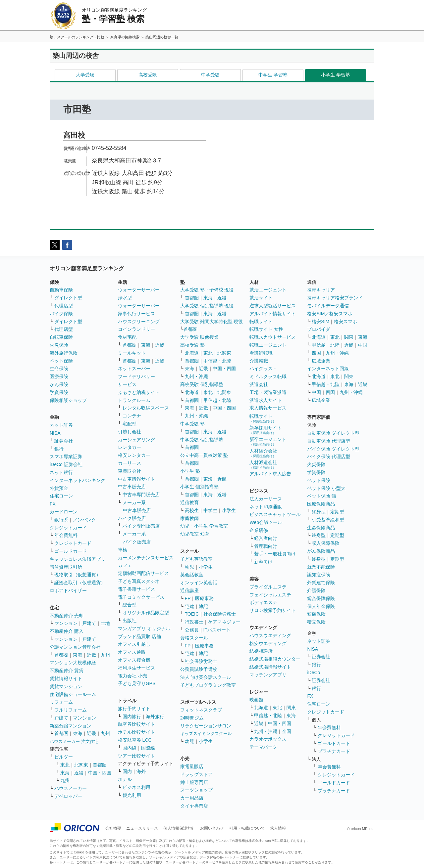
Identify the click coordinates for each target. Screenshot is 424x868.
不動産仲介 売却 (67, 616)
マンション (66, 623)
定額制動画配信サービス (143, 573)
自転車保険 (61, 337)
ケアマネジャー (224, 622)
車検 (123, 550)
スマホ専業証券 (66, 456)
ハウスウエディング (270, 635)
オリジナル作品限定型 (146, 613)
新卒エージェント (268, 441)
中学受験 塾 (192, 424)
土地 (105, 623)
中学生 (210, 510)
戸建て (89, 623)
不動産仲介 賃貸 (67, 671)
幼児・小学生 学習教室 (204, 526)
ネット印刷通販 (266, 507)
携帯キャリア (321, 290)
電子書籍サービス (136, 589)
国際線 (148, 748)
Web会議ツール (266, 522)
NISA (55, 433)
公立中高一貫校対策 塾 (204, 455)
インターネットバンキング (78, 480)
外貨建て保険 (321, 583)
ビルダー (64, 757)
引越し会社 (130, 432)
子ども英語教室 (196, 559)
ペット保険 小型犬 (326, 488)
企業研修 (259, 530)
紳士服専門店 (194, 782)
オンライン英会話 (199, 583)
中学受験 (210, 75)
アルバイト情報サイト (273, 314)
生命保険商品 (321, 528)
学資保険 (59, 392)
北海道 (192, 353)
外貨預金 (59, 488)
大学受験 (85, 75)
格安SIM (320, 322)
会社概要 (113, 828)
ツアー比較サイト (136, 756)
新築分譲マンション (71, 726)
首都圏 (61, 655)
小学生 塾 (190, 471)
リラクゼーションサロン (206, 726)
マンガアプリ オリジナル (144, 629)
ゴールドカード (71, 551)
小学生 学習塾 (336, 75)
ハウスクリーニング (139, 322)
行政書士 (194, 622)
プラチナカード (334, 751)
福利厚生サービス (136, 668)
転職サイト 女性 (266, 329)
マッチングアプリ (268, 675)
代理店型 (64, 306)
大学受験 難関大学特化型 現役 (212, 322)
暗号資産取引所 (66, 567)
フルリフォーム (71, 710)
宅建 (189, 606)
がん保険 (59, 384)
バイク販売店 (132, 518)
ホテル (125, 779)
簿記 (203, 606)
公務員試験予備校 (199, 669)
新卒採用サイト (266, 430)
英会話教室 (192, 575)
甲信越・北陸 (217, 361)
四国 (316, 353)
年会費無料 (66, 535)
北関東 (81, 765)
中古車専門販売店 (141, 495)
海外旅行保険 (64, 353)
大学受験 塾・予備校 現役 (207, 290)
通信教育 (189, 502)
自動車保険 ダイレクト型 (333, 433)
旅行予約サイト (134, 709)
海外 (141, 771)
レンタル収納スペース (146, 408)
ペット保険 (61, 361)
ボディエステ (263, 602)
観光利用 (132, 795)
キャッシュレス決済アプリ (78, 559)
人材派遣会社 (263, 465)
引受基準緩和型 (328, 520)
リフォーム (61, 702)
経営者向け (266, 538)
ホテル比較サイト (136, 732)
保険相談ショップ (68, 400)
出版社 (130, 621)
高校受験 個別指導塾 (202, 384)
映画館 (256, 700)
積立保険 (316, 622)
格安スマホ (345, 322)
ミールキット (132, 353)
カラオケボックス (268, 739)
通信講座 (189, 590)
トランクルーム (134, 400)
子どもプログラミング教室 (208, 685)
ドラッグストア (196, 774)
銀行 (59, 449)
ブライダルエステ (268, 587)
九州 (105, 655)
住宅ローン (61, 496)
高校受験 (148, 75)
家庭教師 (189, 518)
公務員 (192, 630)
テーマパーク (263, 747)
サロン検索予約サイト (273, 610)
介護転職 (259, 361)
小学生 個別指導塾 (199, 487)
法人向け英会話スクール (206, 677)
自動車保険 (61, 290)
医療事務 (204, 598)
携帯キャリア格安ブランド (335, 298)
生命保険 (59, 369)
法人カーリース (266, 499)
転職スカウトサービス (273, 337)
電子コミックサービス (141, 597)
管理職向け (266, 546)
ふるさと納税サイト (139, 392)
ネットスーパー (134, 369)
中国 (363, 345)
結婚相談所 (261, 651)
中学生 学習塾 (273, 75)
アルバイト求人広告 (270, 474)
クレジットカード (68, 528)
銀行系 (61, 520)
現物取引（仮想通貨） (78, 575)
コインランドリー (136, 329)
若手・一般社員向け (275, 554)
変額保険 (316, 614)
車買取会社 (130, 471)
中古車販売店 (132, 487)
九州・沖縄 (196, 376)
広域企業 (321, 361)
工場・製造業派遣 (268, 392)
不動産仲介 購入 (67, 631)
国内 (127, 771)
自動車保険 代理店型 (329, 441)
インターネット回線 (328, 369)
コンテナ (132, 416)
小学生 (229, 510)
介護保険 (316, 590)
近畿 (91, 655)
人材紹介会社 (263, 453)
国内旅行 (132, 716)
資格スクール (194, 638)
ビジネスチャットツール (275, 514)
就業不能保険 (321, 567)
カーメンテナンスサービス (146, 558)
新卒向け (263, 562)
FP (188, 598)
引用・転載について (247, 828)
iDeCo (314, 673)
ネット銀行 (61, 472)
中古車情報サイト (136, 479)
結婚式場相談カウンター (275, 659)
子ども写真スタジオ (139, 581)
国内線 (130, 748)
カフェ (125, 565)
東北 (65, 765)
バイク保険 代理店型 (329, 456)
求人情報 (278, 828)
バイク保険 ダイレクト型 (333, 449)
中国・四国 (100, 773)
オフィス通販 (132, 652)
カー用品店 (192, 798)
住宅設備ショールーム (73, 694)
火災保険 (59, 345)
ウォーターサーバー (139, 290)
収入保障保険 (326, 543)
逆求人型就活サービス (273, 306)
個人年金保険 (321, 606)
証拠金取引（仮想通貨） (80, 583)
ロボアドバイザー (68, 590)
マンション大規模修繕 (73, 663)
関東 (291, 708)
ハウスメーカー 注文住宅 (74, 741)
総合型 (130, 605)
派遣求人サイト (266, 400)
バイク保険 (61, 314)
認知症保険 (319, 575)
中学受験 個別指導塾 (202, 440)
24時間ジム (192, 718)
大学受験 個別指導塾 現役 (207, 306)
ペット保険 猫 (322, 496)
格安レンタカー (134, 455)
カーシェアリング (136, 440)
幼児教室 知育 (195, 534)
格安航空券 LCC (135, 740)
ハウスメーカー (71, 788)
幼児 (189, 567)
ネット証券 (61, 425)
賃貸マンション (66, 686)
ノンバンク (84, 520)
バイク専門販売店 (141, 526)
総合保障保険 (321, 598)
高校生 (192, 510)
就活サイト (261, 298)
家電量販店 (192, 766)
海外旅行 (155, 716)
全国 (287, 731)
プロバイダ (319, 329)
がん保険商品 (321, 551)
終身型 (319, 512)
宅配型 (130, 424)
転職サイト (261, 322)
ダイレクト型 (68, 298)
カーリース (130, 463)
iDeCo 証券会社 (66, 464)
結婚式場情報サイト (270, 667)
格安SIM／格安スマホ (330, 314)
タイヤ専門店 (194, 806)
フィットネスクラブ (201, 710)
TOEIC (192, 614)
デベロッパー (68, 796)
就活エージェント (268, 290)
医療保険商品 (321, 504)
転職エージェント (268, 345)
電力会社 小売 (132, 676)
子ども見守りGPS (137, 683)
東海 (78, 655)
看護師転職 (261, 353)
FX (53, 504)
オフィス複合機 (134, 660)
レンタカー (130, 447)
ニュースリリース (142, 828)
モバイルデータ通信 (328, 306)
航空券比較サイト (136, 724)
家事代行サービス (136, 314)
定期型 (337, 512)
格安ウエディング (268, 643)
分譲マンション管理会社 (75, 647)
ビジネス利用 (136, 787)
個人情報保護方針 (179, 828)
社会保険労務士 (220, 614)
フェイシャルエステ (270, 595)
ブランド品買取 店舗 (139, 636)
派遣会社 (259, 384)
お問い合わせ (212, 828)
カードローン (64, 512)
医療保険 (59, 376)
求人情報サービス (268, 408)
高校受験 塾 (192, 345)
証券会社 (64, 441)
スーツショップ (196, 790)
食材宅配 (127, 337)
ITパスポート (217, 630)
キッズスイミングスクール (206, 734)
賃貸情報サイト (66, 678)
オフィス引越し (134, 644)
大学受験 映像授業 (199, 337)
